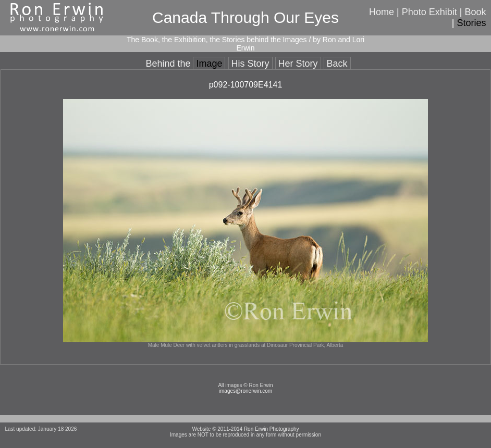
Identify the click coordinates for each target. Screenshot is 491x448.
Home (382, 12)
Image (209, 64)
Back (337, 64)
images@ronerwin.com (245, 391)
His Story (250, 64)
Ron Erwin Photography (272, 429)
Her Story (298, 64)
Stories (472, 23)
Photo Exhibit (429, 12)
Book (476, 12)
